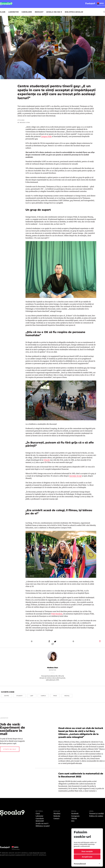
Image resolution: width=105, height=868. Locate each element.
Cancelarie (27, 12)
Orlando (47, 460)
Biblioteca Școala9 (74, 12)
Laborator (13, 12)
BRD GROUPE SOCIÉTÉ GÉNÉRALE (35, 855)
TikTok (74, 818)
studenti (19, 696)
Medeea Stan (53, 668)
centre (6, 696)
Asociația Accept (75, 476)
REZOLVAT (39, 12)
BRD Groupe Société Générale (17, 853)
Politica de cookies (96, 816)
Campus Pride (46, 136)
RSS (73, 821)
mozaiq (67, 696)
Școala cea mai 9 (54, 12)
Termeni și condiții (96, 814)
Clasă (3, 12)
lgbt (32, 696)
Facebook (75, 814)
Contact (56, 818)
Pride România (57, 614)
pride (55, 696)
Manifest (57, 814)
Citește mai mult (10, 749)
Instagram (75, 816)
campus (43, 696)
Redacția (57, 816)
